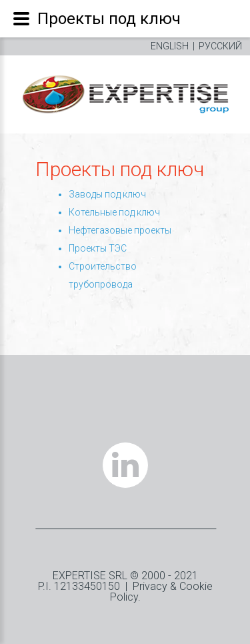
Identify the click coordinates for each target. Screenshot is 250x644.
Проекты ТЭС (98, 248)
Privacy (150, 586)
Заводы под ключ (107, 194)
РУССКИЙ (220, 46)
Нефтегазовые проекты (120, 230)
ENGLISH (170, 46)
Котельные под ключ (114, 212)
